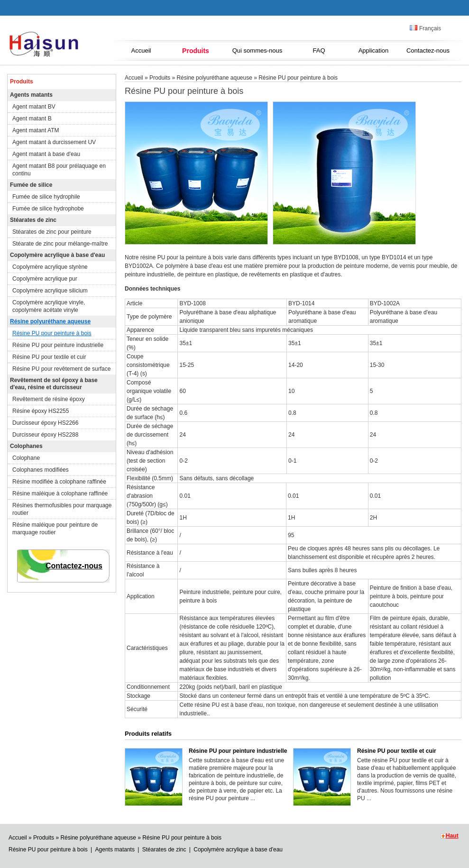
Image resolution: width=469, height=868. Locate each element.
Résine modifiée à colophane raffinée (59, 482)
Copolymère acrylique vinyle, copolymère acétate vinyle (49, 306)
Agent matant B (32, 119)
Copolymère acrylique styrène (50, 267)
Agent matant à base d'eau (46, 154)
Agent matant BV (34, 107)
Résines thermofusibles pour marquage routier (62, 509)
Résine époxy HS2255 (41, 411)
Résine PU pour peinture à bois (52, 333)
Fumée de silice (31, 185)
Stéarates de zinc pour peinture (52, 232)
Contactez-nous (428, 50)
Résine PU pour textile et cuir (49, 357)
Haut (452, 836)
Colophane (26, 458)
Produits (196, 51)
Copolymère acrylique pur (45, 279)
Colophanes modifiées (41, 470)
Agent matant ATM (36, 130)
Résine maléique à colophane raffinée (60, 493)
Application (374, 50)
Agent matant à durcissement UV (54, 142)
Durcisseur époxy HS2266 (45, 423)
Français (425, 28)
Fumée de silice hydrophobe (48, 209)
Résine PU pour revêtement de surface (61, 369)
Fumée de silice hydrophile (46, 197)
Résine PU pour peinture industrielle (58, 345)
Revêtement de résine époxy (49, 399)
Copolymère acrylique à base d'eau (57, 255)
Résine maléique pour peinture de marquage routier (55, 529)
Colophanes (26, 446)
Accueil (141, 50)
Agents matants (31, 95)
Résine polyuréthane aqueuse (50, 321)
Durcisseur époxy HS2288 (45, 435)
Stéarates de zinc (33, 220)
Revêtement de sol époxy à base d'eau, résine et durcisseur (54, 384)
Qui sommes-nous (257, 50)
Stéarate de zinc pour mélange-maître (60, 244)
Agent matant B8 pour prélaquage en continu (59, 170)
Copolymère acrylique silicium (50, 291)
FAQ (319, 50)
